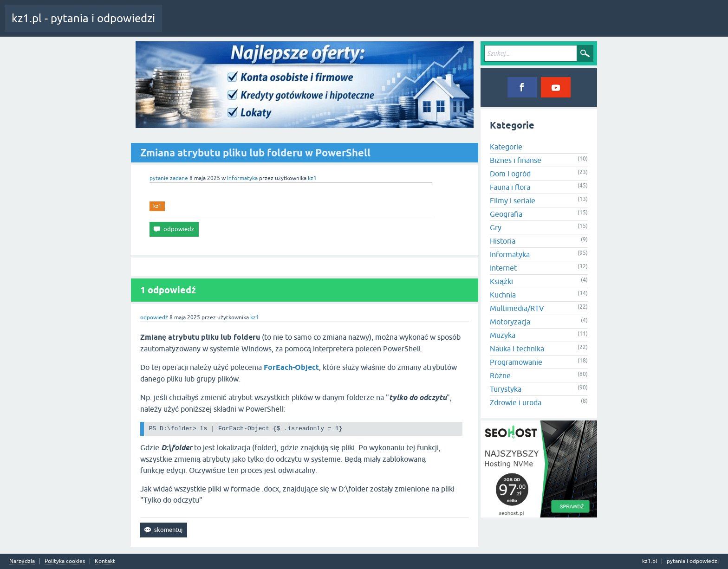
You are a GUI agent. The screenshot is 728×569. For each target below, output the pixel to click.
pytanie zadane (169, 178)
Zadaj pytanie (329, 25)
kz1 (157, 206)
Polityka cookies (65, 561)
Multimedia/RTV (517, 308)
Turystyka (506, 389)
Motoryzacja (510, 322)
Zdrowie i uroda (516, 402)
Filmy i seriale (513, 200)
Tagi (258, 25)
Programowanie (516, 362)
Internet (503, 268)
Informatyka (242, 178)
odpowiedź (154, 317)
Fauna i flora (510, 187)
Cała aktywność (189, 25)
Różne (500, 375)
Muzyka (503, 335)
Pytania (229, 25)
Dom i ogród (510, 174)
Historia (503, 241)
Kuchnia (503, 295)
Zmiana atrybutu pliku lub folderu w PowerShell (255, 153)
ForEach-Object (291, 367)
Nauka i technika (517, 349)
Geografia (506, 214)
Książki (501, 281)
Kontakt (105, 561)
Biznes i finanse (516, 160)
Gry (496, 227)
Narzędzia (22, 561)
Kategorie (289, 25)
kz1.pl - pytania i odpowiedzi (83, 18)
